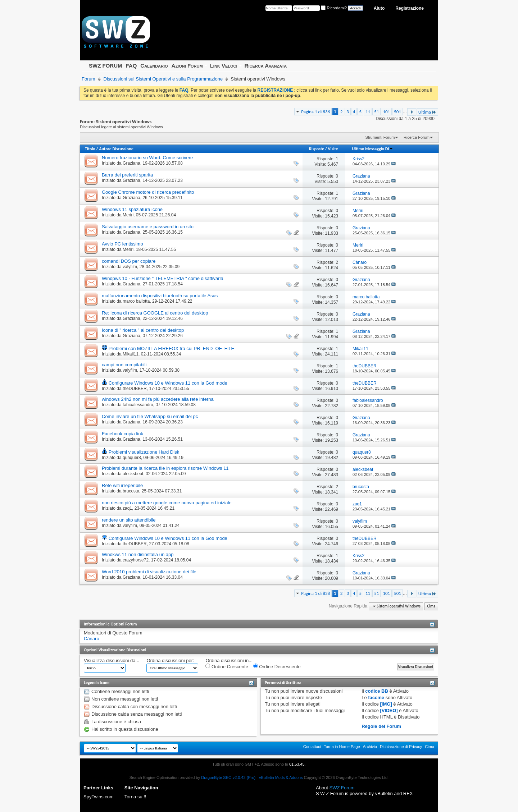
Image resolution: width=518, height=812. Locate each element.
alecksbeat (133, 474)
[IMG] (386, 704)
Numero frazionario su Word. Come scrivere (147, 158)
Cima (431, 606)
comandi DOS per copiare (129, 261)
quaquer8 (132, 458)
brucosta (131, 491)
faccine (376, 698)
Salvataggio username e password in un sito (148, 227)
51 (376, 112)
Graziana (131, 163)
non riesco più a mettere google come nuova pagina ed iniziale (167, 503)
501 (397, 112)
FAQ (131, 66)
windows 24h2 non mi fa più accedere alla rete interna (158, 399)
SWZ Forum (342, 788)
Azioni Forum (187, 66)
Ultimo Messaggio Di (372, 149)
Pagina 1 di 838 (315, 112)
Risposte (317, 149)
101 (386, 112)
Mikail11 (131, 354)
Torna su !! (135, 797)
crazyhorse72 (136, 560)
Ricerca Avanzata (266, 66)
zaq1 (127, 508)
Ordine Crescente (227, 666)
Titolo (90, 149)
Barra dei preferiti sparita (127, 175)
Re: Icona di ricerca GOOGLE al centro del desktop (155, 313)
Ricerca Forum (417, 137)
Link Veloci (224, 66)
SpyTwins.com (99, 797)
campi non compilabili (124, 365)
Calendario (154, 66)
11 (368, 112)
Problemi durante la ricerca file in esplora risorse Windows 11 (165, 468)
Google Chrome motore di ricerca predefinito (148, 192)
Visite (333, 149)
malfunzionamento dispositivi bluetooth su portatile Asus (160, 296)
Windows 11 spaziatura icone (132, 209)
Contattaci (312, 747)
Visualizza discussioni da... (112, 660)
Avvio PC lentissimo (122, 244)
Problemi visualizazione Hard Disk (144, 452)
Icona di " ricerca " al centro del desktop (143, 330)
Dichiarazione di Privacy (401, 747)
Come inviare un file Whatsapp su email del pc (150, 416)
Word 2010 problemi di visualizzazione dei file (149, 572)
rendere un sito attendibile (129, 520)
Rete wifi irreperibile (122, 485)
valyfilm (130, 267)
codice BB (377, 691)
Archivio (370, 747)
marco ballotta (136, 301)
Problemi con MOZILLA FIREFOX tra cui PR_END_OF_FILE (172, 348)
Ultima (427, 112)
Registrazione (410, 8)
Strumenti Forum (380, 137)
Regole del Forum (381, 726)
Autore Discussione (116, 149)
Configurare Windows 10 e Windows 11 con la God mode (168, 383)
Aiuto (379, 8)
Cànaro (92, 639)
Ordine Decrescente (277, 666)
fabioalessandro (138, 405)
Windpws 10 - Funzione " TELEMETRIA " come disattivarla (163, 278)
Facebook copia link (122, 434)
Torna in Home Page (342, 747)
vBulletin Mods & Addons (281, 777)
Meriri (128, 215)
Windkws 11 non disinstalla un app (138, 554)
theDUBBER (135, 389)
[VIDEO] (389, 710)
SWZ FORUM (105, 66)
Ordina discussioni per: (170, 660)
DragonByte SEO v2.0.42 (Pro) (228, 777)
